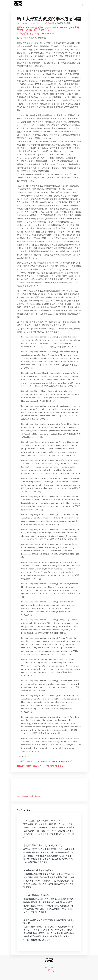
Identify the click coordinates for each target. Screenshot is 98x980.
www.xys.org (33, 761)
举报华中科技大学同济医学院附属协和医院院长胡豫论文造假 (49, 922)
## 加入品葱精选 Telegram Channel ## (36, 33)
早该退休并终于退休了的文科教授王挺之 (43, 845)
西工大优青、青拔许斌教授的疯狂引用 (42, 820)
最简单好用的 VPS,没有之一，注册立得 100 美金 (40, 766)
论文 (42, 23)
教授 (39, 23)
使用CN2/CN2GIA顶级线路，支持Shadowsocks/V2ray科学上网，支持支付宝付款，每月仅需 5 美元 (49, 29)
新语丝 (54, 23)
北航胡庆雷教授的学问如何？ (37, 895)
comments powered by (28, 796)
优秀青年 (48, 23)
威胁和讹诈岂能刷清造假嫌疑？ (38, 870)
